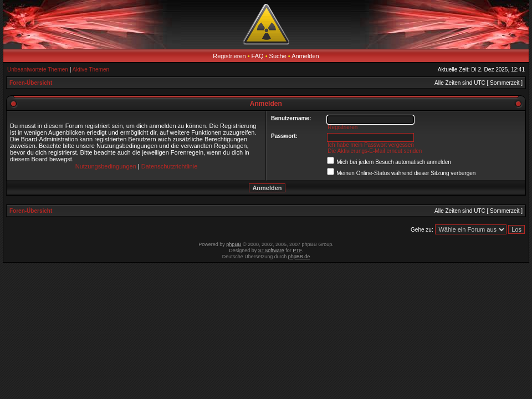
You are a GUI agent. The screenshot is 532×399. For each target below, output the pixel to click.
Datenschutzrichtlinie (170, 166)
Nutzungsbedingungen (106, 166)
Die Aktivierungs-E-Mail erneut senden (375, 151)
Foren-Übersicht (31, 83)
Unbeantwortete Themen (38, 70)
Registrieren (229, 56)
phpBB (234, 244)
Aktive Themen (91, 70)
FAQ (258, 56)
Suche (278, 56)
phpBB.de (299, 257)
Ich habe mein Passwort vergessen (371, 145)
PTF (297, 250)
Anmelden (305, 56)
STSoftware (271, 250)
